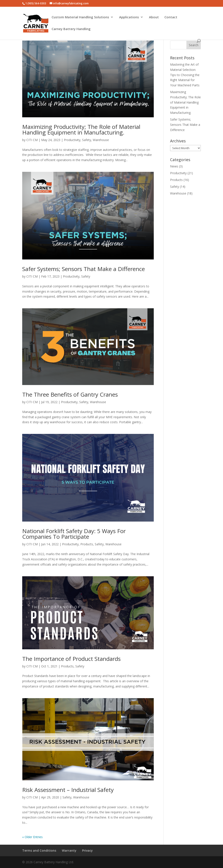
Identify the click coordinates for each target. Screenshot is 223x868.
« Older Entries (32, 837)
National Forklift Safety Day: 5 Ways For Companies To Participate (74, 534)
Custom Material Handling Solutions (80, 17)
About (154, 17)
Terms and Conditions (39, 850)
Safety (87, 140)
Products (87, 544)
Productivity (72, 140)
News (174, 166)
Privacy (87, 850)
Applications (129, 17)
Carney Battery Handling (71, 29)
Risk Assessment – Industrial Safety (68, 790)
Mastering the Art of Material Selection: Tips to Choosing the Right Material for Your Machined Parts (185, 75)
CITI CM (32, 140)
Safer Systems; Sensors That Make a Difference (84, 269)
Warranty (69, 850)
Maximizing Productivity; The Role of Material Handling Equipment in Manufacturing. (81, 130)
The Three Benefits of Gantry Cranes (70, 394)
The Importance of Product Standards (71, 659)
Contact (171, 17)
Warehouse (101, 140)
